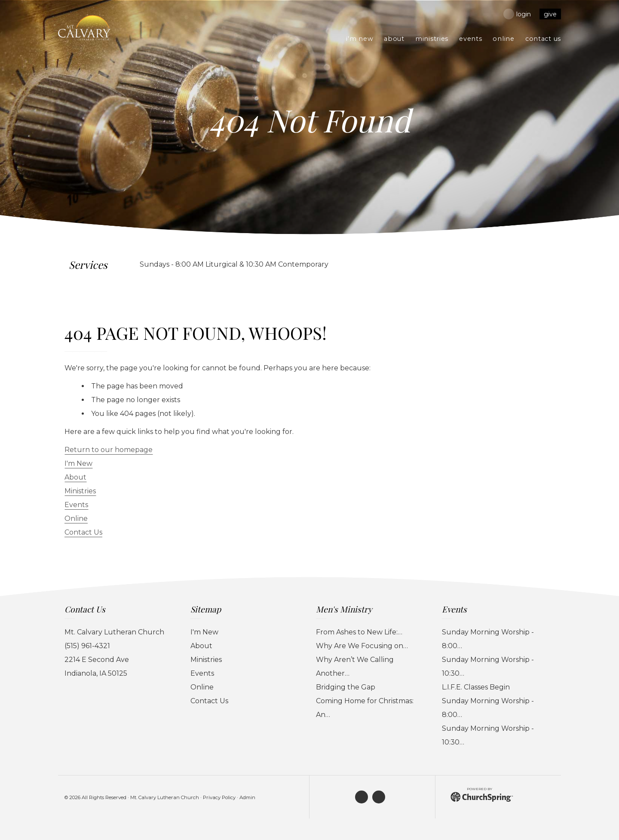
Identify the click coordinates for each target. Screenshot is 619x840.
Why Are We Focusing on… (362, 646)
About (75, 477)
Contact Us (83, 532)
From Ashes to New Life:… (359, 632)
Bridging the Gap (346, 687)
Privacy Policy (219, 797)
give (550, 14)
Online (76, 518)
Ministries (80, 491)
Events (76, 505)
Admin (247, 797)
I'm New (78, 463)
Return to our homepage (109, 450)
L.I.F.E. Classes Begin (476, 687)
